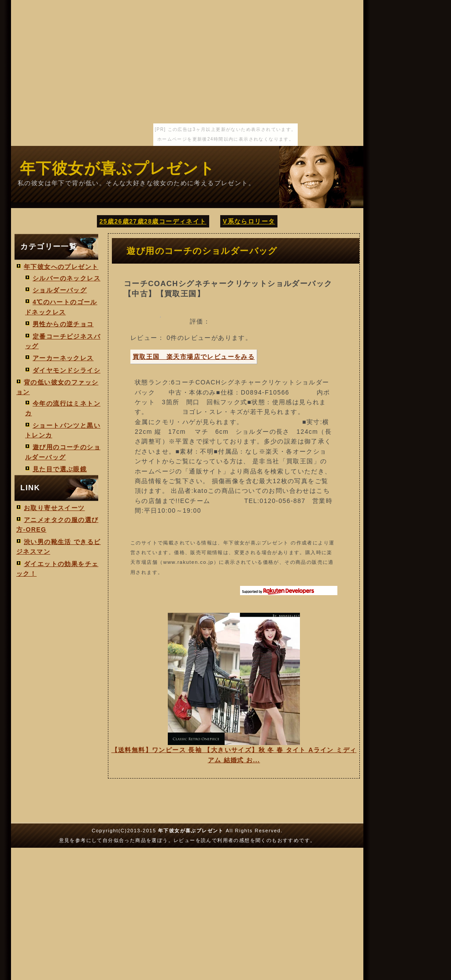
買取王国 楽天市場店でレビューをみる (194, 357)
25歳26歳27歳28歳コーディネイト (153, 221)
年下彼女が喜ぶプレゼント (118, 168)
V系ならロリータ (249, 221)
